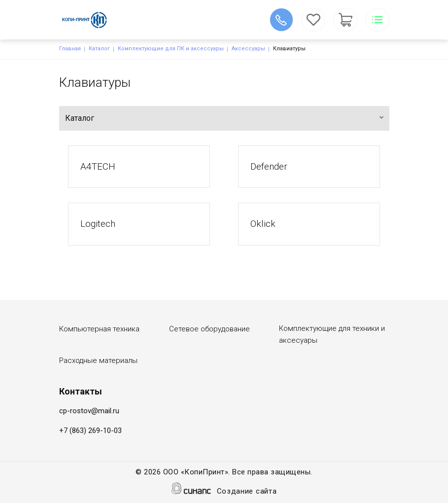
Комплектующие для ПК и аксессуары (171, 49)
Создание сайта (247, 492)
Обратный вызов (281, 20)
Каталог (99, 49)
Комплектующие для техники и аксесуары (332, 334)
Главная (70, 49)
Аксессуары (248, 49)
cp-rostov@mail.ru (89, 411)
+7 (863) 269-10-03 (90, 431)
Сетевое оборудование (209, 329)
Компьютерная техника (99, 329)
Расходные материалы (98, 360)
